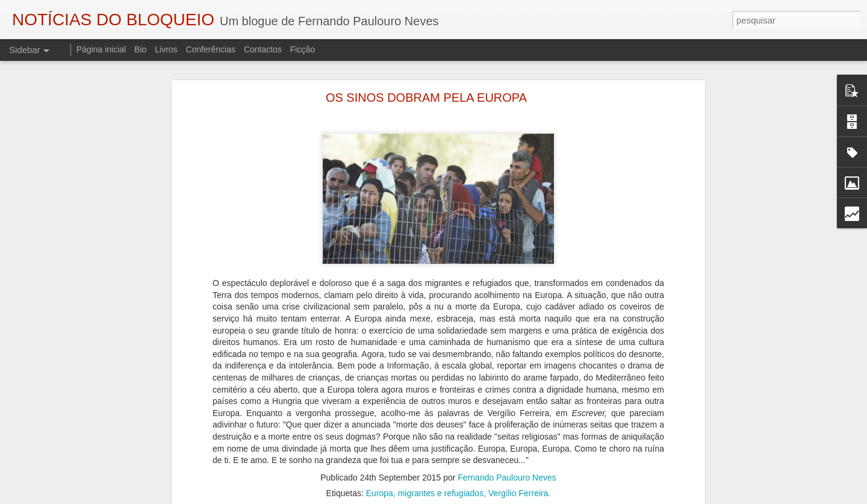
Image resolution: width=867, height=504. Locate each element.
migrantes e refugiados (441, 481)
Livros (166, 49)
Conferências (210, 49)
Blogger (530, 497)
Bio (140, 49)
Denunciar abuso (570, 497)
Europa (380, 481)
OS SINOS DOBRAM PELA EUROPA (426, 86)
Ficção (303, 49)
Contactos (263, 49)
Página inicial (101, 49)
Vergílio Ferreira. (519, 481)
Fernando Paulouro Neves (507, 465)
